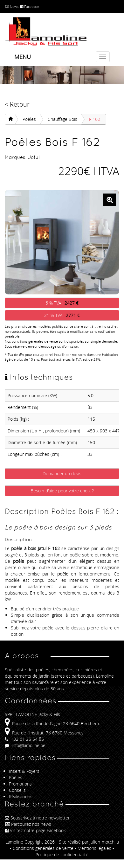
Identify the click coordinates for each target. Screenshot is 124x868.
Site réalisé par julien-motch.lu (89, 842)
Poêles (29, 119)
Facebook (30, 7)
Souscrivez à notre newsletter (37, 818)
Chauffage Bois (62, 119)
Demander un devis (62, 473)
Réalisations (21, 796)
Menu (23, 57)
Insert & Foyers (24, 771)
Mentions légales (94, 848)
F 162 (95, 119)
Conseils (17, 790)
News (12, 7)
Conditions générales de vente (43, 848)
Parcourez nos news (28, 824)
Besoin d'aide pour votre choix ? (62, 491)
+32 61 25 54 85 (24, 739)
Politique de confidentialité (62, 855)
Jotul (34, 157)
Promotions (20, 784)
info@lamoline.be (25, 745)
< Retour (17, 104)
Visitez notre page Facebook (35, 830)
